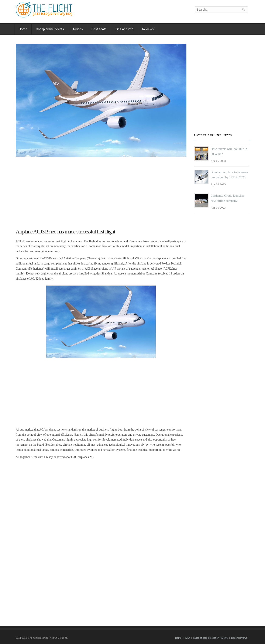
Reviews (148, 29)
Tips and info (124, 29)
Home (23, 29)
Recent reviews (239, 638)
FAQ (187, 638)
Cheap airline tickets (50, 29)
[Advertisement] (101, 191)
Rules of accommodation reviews (210, 638)
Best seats (99, 29)
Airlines (78, 29)
